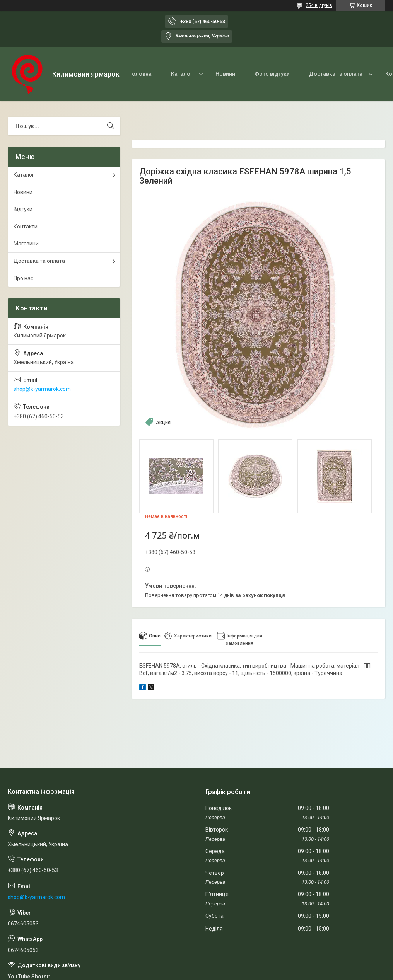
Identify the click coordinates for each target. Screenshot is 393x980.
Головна (140, 74)
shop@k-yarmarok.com (42, 389)
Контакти (26, 227)
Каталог (182, 74)
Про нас (23, 278)
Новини (225, 74)
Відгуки (23, 209)
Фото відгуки (272, 74)
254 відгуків (319, 5)
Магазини (26, 244)
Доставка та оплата (336, 74)
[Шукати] (111, 126)
